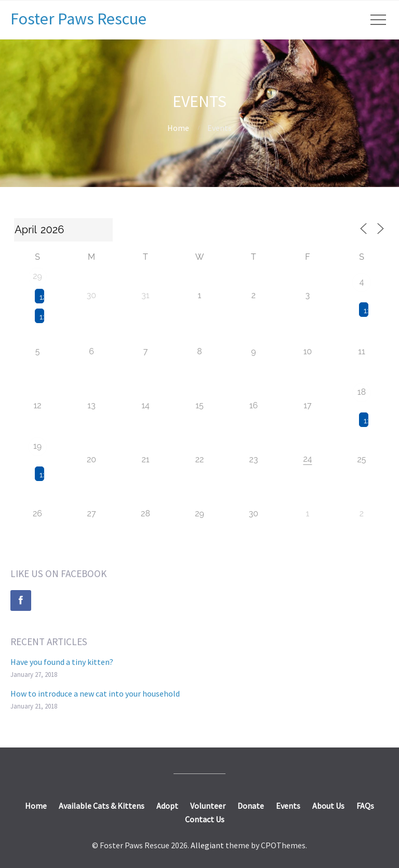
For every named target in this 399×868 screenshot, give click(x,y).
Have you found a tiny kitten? (62, 662)
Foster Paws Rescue (78, 19)
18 (362, 392)
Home (178, 128)
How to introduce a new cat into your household (95, 693)
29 (37, 276)
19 (37, 446)
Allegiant (207, 845)
